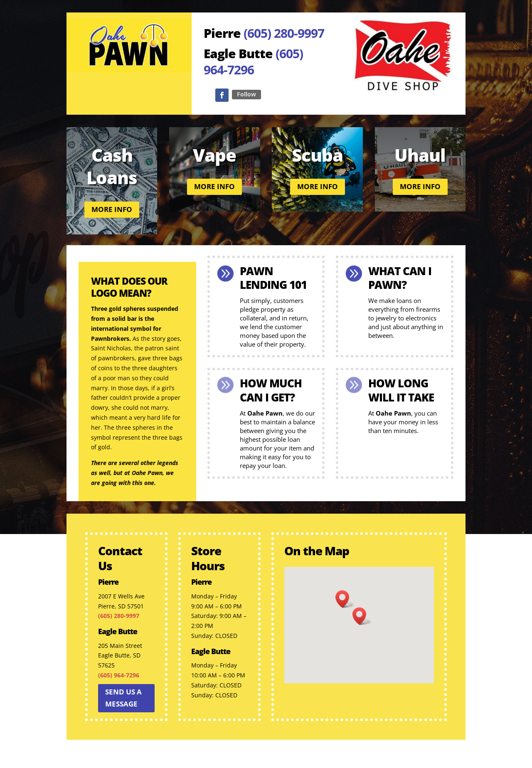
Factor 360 (377, 757)
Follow (246, 94)
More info (112, 209)
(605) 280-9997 (284, 33)
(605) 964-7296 (253, 62)
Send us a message (123, 698)
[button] (362, 616)
